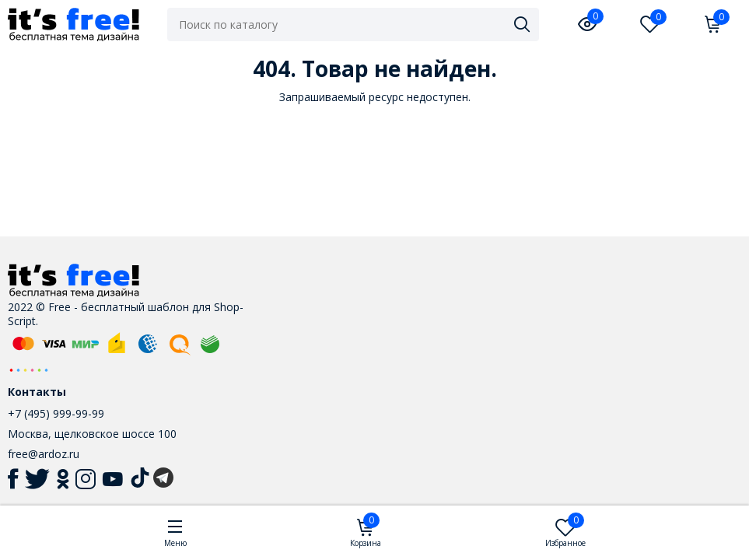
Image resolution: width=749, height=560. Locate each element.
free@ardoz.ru (44, 454)
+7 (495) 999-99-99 (56, 413)
